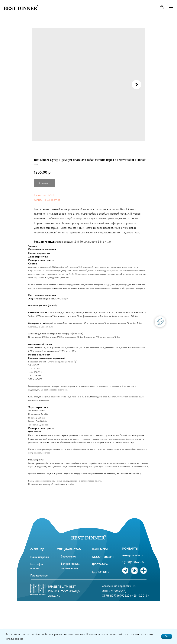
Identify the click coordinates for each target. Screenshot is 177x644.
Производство (39, 576)
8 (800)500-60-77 (133, 562)
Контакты (130, 549)
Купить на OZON (45, 195)
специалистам (69, 549)
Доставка (100, 564)
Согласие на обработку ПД (119, 586)
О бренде (37, 549)
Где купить (101, 572)
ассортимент (103, 557)
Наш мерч (100, 549)
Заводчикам (68, 557)
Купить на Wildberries (47, 200)
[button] (162, 7)
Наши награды (40, 557)
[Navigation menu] (171, 8)
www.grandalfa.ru (133, 555)
